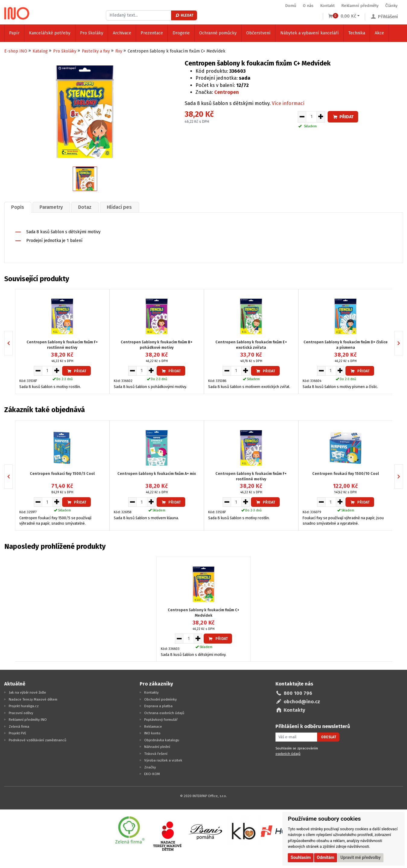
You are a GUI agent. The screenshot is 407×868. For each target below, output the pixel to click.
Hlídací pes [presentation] (119, 207)
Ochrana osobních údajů (164, 713)
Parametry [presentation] (51, 207)
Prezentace (152, 33)
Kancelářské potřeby (50, 33)
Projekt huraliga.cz (24, 706)
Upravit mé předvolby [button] (360, 857)
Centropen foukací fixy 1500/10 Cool (346, 473)
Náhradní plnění (157, 747)
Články (391, 6)
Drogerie (181, 33)
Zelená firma (19, 727)
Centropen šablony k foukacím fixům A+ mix (157, 473)
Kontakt (327, 6)
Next (403, 343)
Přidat (343, 117)
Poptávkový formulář (161, 720)
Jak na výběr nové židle (27, 692)
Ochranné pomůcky (218, 33)
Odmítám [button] (326, 857)
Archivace (122, 33)
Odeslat (329, 737)
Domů (291, 6)
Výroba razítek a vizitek (163, 760)
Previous (13, 343)
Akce (379, 33)
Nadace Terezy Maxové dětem (33, 699)
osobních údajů (288, 754)
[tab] (18, 207)
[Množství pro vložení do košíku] (311, 117)
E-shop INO (16, 51)
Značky (150, 767)
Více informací (288, 103)
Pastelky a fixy (96, 51)
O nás (308, 6)
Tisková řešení (156, 754)
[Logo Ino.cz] (17, 13)
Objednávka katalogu (162, 740)
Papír (14, 33)
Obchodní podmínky (161, 699)
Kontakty (151, 692)
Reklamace (153, 727)
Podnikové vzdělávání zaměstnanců (38, 740)
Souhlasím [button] (301, 857)
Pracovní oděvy (21, 713)
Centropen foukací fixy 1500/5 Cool (62, 473)
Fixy (119, 51)
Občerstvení (258, 33)
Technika (357, 33)
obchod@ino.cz (302, 702)
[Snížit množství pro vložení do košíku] (302, 117)
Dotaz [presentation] (85, 207)
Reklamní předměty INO (28, 720)
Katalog (40, 51)
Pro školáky (92, 33)
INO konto (152, 733)
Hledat (184, 15)
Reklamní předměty (360, 6)
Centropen (227, 92)
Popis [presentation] (18, 207)
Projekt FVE (17, 733)
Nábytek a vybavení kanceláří (310, 33)
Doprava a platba (158, 706)
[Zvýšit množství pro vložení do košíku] (321, 117)
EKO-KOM (152, 774)
